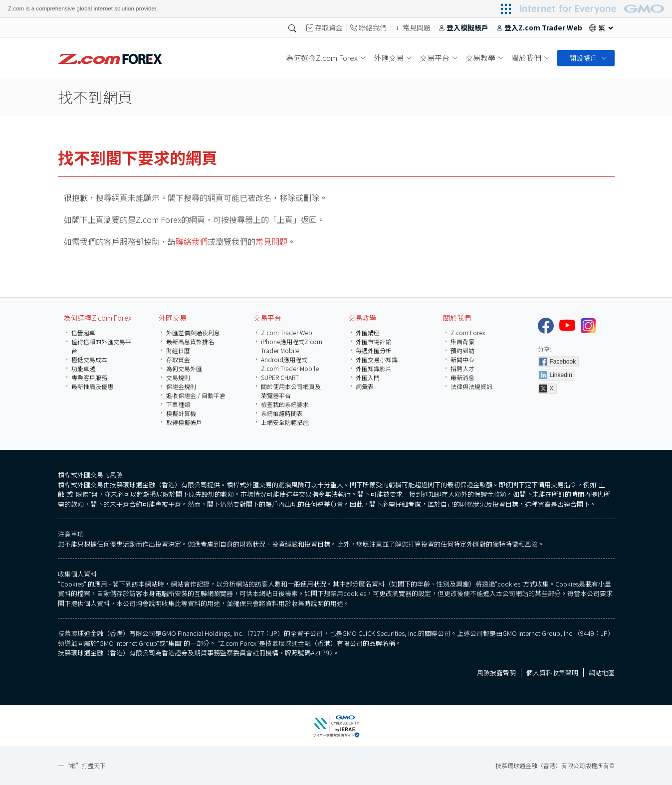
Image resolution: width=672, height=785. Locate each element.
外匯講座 (368, 332)
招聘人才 (462, 368)
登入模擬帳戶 (463, 28)
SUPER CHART (280, 377)
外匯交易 (173, 318)
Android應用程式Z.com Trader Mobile (290, 364)
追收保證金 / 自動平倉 (196, 395)
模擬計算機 (181, 413)
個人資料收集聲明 (552, 676)
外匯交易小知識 (377, 359)
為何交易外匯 (184, 368)
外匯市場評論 (374, 341)
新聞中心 (462, 359)
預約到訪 (462, 350)
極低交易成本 (89, 359)
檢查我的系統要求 (285, 404)
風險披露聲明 (496, 676)
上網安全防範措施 (285, 422)
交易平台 (267, 318)
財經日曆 (178, 350)
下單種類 (178, 404)
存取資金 (325, 28)
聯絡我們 (368, 28)
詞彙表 (365, 386)
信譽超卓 (83, 332)
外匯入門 (368, 377)
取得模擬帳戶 (184, 422)
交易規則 (178, 377)
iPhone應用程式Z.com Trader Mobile (292, 346)
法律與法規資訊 (471, 386)
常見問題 (412, 28)
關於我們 (457, 318)
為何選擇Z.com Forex (98, 318)
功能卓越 (83, 368)
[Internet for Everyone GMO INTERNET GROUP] (593, 9)
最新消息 (462, 377)
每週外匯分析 (374, 350)
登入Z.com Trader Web (539, 28)
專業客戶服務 (89, 377)
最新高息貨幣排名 (190, 341)
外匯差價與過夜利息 (193, 332)
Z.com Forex (468, 332)
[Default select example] (605, 28)
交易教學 (362, 318)
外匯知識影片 (374, 368)
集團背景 (462, 341)
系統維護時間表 (282, 413)
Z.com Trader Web (287, 332)
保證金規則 (181, 386)
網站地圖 (602, 676)
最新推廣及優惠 (92, 386)
